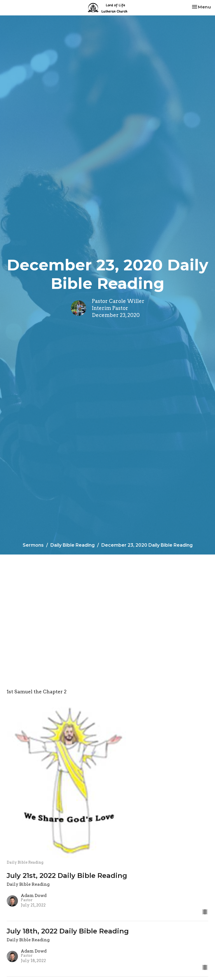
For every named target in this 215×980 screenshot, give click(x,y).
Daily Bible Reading (73, 545)
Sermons (33, 545)
